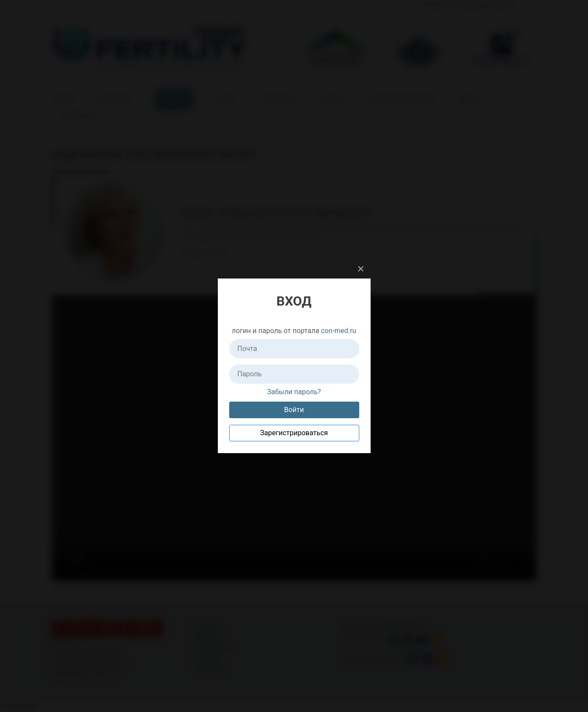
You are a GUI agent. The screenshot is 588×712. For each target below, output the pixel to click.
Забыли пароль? (294, 392)
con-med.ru (339, 331)
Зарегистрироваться (294, 433)
